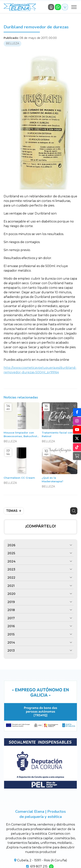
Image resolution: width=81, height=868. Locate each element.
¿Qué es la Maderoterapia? (53, 480)
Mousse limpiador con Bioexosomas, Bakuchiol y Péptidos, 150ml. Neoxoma (21, 435)
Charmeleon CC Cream (19, 478)
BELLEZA (12, 43)
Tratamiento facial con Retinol (57, 434)
